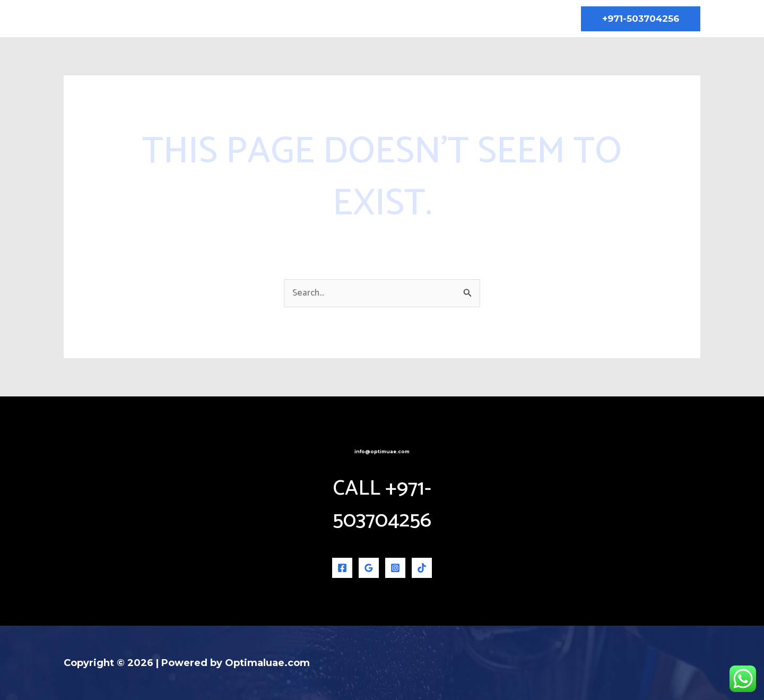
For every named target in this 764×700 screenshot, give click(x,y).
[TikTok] (422, 568)
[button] (641, 19)
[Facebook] (342, 568)
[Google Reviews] (369, 568)
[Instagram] (395, 568)
